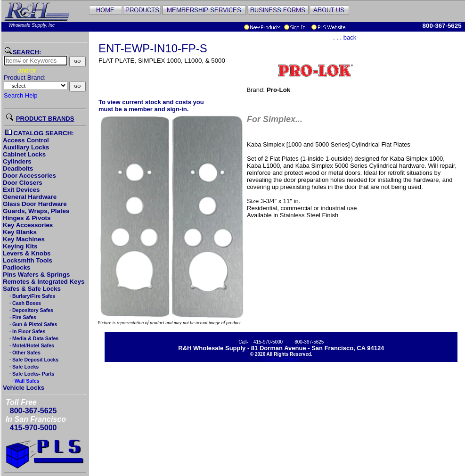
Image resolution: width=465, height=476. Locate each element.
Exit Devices (21, 190)
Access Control (26, 140)
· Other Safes (24, 353)
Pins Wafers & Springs (36, 275)
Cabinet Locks (24, 154)
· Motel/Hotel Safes (31, 345)
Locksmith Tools (28, 260)
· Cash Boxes (24, 303)
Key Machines (24, 239)
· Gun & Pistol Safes (33, 324)
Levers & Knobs (27, 253)
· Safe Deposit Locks (33, 360)
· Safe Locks (23, 367)
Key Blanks (20, 232)
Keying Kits (20, 246)
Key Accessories (28, 225)
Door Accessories (29, 176)
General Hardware (30, 197)
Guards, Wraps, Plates (36, 211)
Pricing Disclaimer (281, 359)
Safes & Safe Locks (32, 289)
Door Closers (23, 183)
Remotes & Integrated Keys (44, 282)
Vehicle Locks (24, 388)
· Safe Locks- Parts (31, 374)
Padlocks (17, 267)
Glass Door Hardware (35, 204)
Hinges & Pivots (27, 218)
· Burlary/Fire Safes (32, 296)
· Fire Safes (22, 317)
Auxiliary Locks (26, 147)
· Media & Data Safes (33, 338)
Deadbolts (18, 168)
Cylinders (17, 161)
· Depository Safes (31, 310)
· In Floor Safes (27, 331)
